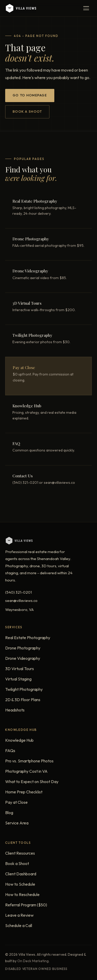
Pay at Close (16, 802)
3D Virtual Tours (20, 669)
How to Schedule (20, 884)
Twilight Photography (24, 689)
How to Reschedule (22, 894)
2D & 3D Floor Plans (23, 700)
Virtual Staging (18, 679)
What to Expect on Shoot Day (32, 782)
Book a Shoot (27, 111)
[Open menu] (86, 8)
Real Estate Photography (28, 638)
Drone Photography (23, 648)
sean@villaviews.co (21, 600)
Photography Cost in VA (26, 771)
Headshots (15, 710)
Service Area (17, 823)
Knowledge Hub (19, 740)
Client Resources (20, 853)
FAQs (10, 751)
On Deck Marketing (33, 961)
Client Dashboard (21, 874)
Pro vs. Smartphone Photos (29, 761)
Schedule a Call (19, 925)
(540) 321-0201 (18, 592)
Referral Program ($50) (26, 905)
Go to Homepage (30, 95)
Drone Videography (23, 658)
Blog (9, 813)
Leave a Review (19, 915)
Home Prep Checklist (24, 792)
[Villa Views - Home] (21, 8)
